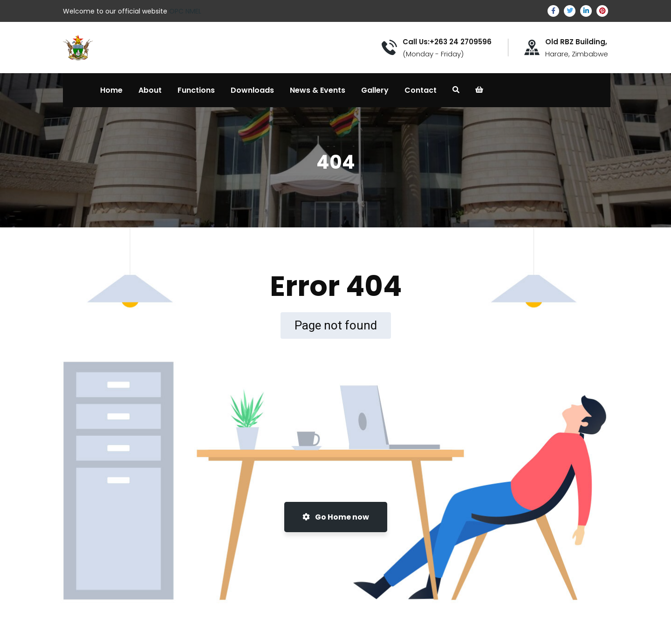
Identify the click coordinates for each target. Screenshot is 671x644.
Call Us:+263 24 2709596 (447, 42)
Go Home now (336, 517)
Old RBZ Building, (576, 42)
